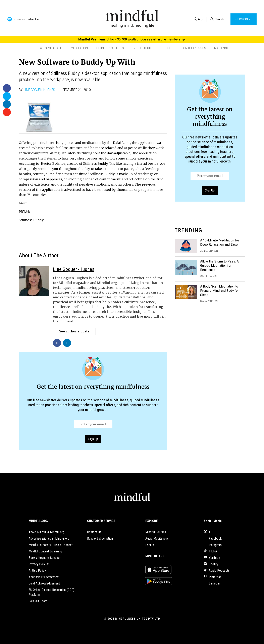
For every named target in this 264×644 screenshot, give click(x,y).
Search (217, 19)
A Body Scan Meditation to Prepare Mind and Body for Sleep (220, 291)
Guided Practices (110, 48)
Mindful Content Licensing (45, 551)
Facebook (213, 539)
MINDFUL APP (155, 556)
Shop (170, 48)
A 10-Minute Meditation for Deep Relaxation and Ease (220, 242)
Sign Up (93, 439)
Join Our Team (38, 601)
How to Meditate (49, 48)
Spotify (211, 564)
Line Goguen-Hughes (39, 90)
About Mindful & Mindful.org (46, 532)
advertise (34, 19)
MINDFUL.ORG (38, 521)
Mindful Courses (156, 532)
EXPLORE (151, 521)
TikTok (211, 551)
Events (150, 545)
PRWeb (24, 212)
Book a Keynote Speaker (45, 558)
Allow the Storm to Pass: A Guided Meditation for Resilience (219, 266)
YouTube (212, 558)
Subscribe (244, 19)
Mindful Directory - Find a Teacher (51, 545)
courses (20, 19)
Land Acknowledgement (44, 583)
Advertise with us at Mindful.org (49, 539)
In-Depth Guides (145, 48)
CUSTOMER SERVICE (101, 521)
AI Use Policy (37, 571)
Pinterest (212, 577)
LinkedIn (212, 583)
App (199, 19)
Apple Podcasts (217, 571)
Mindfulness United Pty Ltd (138, 619)
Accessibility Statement (44, 577)
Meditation (79, 48)
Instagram (213, 545)
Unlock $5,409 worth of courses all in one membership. (132, 39)
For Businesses (194, 48)
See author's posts (74, 331)
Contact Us (94, 532)
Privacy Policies (39, 564)
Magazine (221, 48)
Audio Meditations (157, 539)
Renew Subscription (100, 539)
